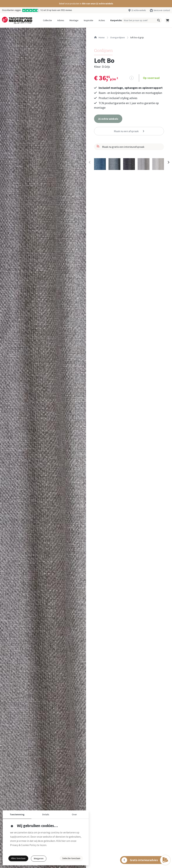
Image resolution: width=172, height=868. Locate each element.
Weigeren (39, 858)
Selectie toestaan (71, 858)
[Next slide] (168, 162)
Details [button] (46, 814)
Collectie (47, 20)
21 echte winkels (139, 10)
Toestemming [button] (17, 814)
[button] (86, 4)
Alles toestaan (18, 858)
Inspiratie (89, 20)
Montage (74, 20)
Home (99, 37)
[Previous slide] (90, 162)
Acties (102, 20)
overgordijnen (117, 37)
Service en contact (162, 10)
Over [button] (74, 814)
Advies (61, 20)
